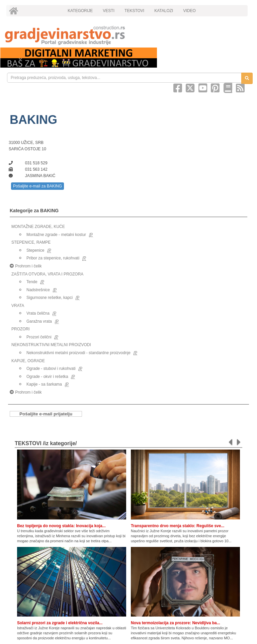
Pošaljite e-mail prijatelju (46, 414)
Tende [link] (32, 282)
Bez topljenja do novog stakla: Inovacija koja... (61, 526)
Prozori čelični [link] (39, 337)
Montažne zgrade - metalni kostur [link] (56, 235)
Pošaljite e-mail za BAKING (37, 186)
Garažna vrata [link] (39, 321)
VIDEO (189, 11)
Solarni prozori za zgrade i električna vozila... (60, 623)
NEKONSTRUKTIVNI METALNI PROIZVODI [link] (51, 345)
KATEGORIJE (80, 11)
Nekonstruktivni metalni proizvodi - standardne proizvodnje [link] (78, 353)
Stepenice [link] (35, 250)
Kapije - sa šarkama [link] (44, 384)
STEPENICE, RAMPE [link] (31, 242)
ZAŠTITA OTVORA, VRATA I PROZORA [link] (47, 274)
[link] (128, 35)
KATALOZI (164, 11)
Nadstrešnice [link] (38, 290)
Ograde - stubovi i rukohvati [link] (51, 369)
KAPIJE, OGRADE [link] (28, 361)
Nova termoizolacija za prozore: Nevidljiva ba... (176, 623)
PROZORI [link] (21, 329)
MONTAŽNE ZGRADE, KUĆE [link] (38, 227)
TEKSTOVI (134, 11)
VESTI (109, 11)
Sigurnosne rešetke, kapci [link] (50, 298)
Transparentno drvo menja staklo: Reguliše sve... (178, 526)
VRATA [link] (18, 306)
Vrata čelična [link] (38, 313)
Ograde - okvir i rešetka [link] (47, 377)
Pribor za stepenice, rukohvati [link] (53, 258)
